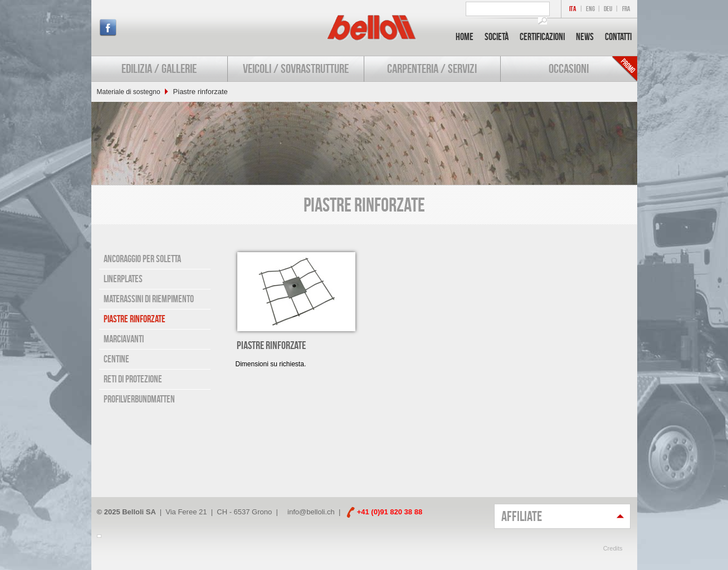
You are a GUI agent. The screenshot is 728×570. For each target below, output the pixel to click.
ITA (573, 9)
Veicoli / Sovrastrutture (296, 68)
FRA (626, 9)
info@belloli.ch (311, 512)
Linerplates (123, 279)
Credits (613, 548)
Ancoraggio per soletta (142, 259)
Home (465, 37)
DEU (608, 9)
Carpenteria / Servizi (432, 68)
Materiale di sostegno (129, 92)
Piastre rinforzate (135, 319)
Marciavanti (124, 339)
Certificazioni (542, 37)
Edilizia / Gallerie (159, 68)
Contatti (618, 37)
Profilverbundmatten (139, 399)
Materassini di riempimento (149, 299)
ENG (590, 9)
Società (497, 37)
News (585, 37)
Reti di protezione (133, 379)
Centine (116, 359)
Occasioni (569, 68)
